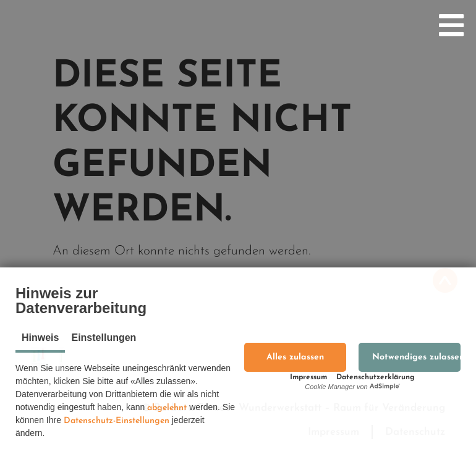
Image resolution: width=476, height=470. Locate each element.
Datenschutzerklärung (376, 377)
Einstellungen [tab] (104, 338)
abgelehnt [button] (167, 408)
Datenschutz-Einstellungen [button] (117, 421)
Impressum (308, 377)
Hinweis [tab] (40, 338)
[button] (295, 357)
